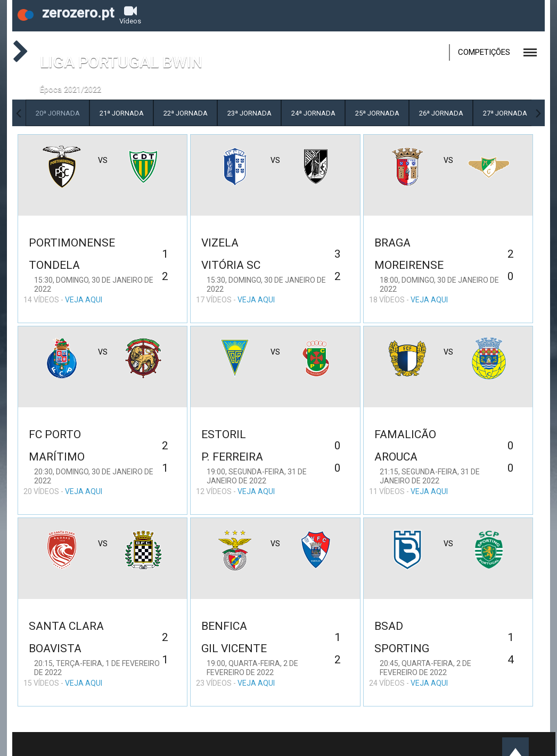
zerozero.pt (66, 13)
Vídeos (130, 15)
